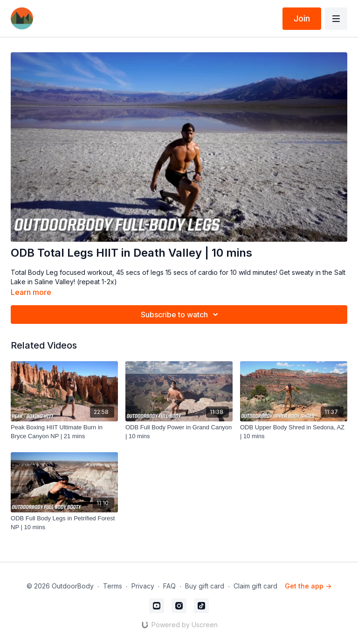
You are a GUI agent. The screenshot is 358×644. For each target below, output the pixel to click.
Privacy (143, 586)
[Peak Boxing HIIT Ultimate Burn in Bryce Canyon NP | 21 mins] (64, 432)
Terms (113, 586)
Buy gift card (205, 586)
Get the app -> (308, 586)
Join (302, 18)
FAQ (169, 586)
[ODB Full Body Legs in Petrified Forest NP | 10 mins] (64, 523)
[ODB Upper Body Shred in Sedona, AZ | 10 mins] (294, 432)
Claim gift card (255, 586)
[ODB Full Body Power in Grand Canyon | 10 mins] (179, 432)
